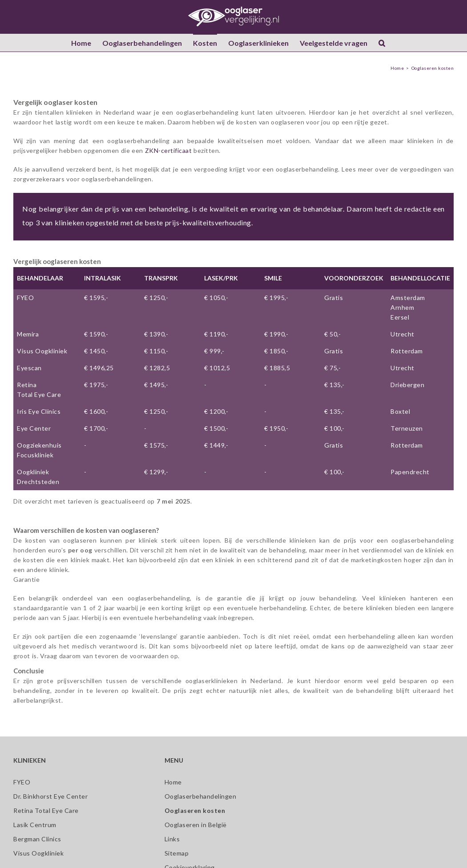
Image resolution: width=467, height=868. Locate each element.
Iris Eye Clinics (39, 411)
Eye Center (34, 428)
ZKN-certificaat (169, 150)
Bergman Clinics (37, 839)
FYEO (25, 298)
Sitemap (177, 853)
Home (173, 782)
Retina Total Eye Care (46, 810)
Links (172, 839)
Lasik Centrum (35, 825)
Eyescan (29, 368)
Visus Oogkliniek (42, 351)
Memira (28, 334)
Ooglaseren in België (196, 825)
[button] (382, 43)
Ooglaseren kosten (195, 810)
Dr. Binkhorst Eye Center (50, 796)
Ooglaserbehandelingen (201, 796)
